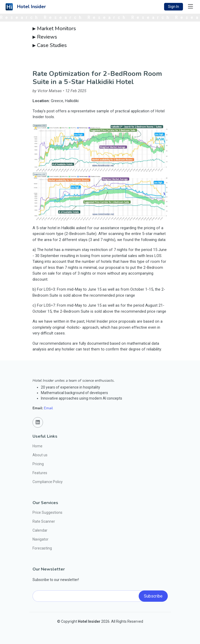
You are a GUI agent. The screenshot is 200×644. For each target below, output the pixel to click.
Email (48, 408)
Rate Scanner (44, 521)
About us (40, 455)
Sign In (174, 7)
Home (37, 446)
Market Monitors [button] (54, 29)
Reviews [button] (45, 37)
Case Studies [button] (50, 45)
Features (40, 473)
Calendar (40, 530)
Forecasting (42, 548)
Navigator (40, 539)
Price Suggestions (47, 512)
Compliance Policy (48, 482)
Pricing (38, 464)
